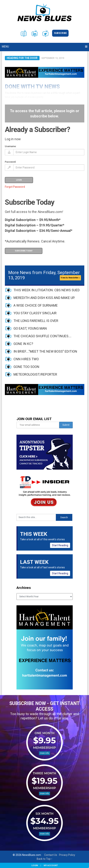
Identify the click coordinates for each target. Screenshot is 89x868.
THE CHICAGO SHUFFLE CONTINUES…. (42, 336)
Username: (11, 146)
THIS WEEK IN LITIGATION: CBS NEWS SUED (47, 290)
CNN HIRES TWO (26, 359)
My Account (51, 865)
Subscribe (60, 33)
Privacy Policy (67, 855)
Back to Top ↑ (45, 859)
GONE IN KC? (23, 344)
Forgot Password (15, 187)
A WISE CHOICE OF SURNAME (36, 305)
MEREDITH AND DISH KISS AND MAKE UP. (44, 298)
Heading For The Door (22, 58)
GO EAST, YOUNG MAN (30, 328)
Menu (5, 47)
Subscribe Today (24, 251)
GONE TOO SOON (26, 367)
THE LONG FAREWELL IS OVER (36, 321)
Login (35, 865)
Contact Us (51, 855)
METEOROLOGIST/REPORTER (35, 374)
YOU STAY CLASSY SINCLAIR (35, 313)
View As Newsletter (70, 278)
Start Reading (60, 545)
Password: (10, 162)
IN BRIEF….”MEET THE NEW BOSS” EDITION (45, 351)
